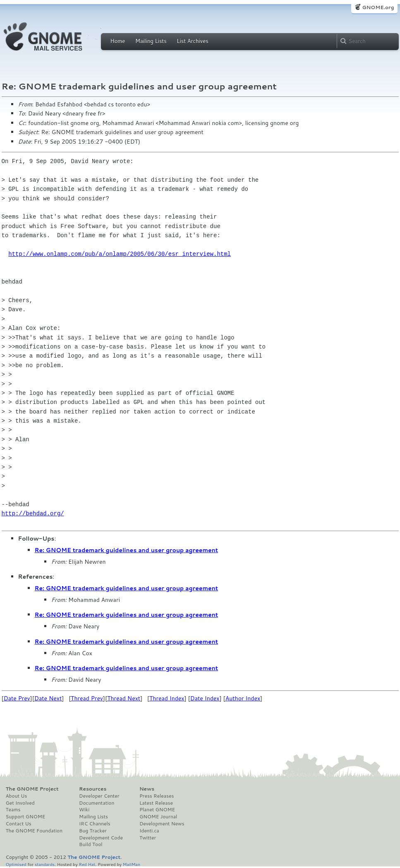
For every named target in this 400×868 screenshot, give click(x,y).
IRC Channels (95, 824)
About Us (17, 796)
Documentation (97, 803)
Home (118, 41)
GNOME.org (378, 7)
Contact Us (19, 824)
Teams (13, 810)
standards (45, 864)
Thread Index (167, 698)
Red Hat (87, 864)
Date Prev (17, 698)
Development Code (101, 838)
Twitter (148, 838)
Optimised (16, 864)
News (147, 789)
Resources (93, 789)
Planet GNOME (157, 810)
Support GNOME (26, 817)
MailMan (132, 864)
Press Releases (157, 796)
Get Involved (20, 803)
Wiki (84, 810)
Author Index (243, 698)
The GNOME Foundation (34, 831)
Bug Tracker (93, 831)
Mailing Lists (151, 41)
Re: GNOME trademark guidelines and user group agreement (127, 550)
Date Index (205, 698)
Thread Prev (87, 698)
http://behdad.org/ (33, 513)
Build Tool (91, 844)
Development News (162, 824)
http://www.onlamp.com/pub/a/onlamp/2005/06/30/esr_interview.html (120, 254)
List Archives (192, 41)
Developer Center (99, 796)
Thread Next (124, 698)
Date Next (48, 698)
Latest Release (156, 803)
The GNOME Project (32, 789)
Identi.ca (149, 831)
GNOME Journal (158, 817)
